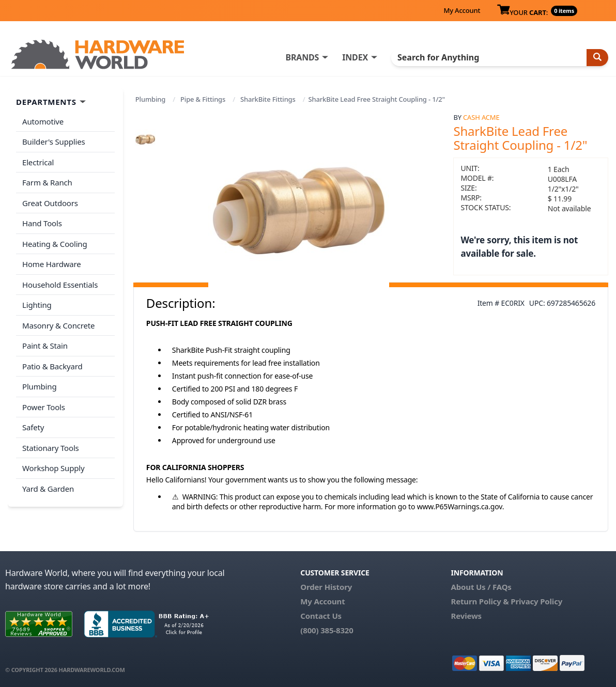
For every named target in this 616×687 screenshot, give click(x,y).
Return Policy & (480, 601)
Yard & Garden (48, 489)
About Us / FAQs (481, 587)
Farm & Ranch (47, 182)
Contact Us (321, 616)
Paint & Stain (45, 346)
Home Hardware (52, 264)
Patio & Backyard (52, 366)
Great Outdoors (50, 203)
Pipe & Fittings (203, 99)
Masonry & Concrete (58, 325)
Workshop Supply (53, 468)
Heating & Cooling (55, 244)
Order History (326, 587)
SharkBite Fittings (268, 99)
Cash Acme (481, 117)
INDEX (355, 57)
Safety (33, 427)
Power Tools (44, 407)
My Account (462, 10)
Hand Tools (42, 223)
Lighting (37, 305)
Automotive (43, 121)
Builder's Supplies (54, 142)
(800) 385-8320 (327, 630)
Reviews (466, 616)
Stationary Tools (51, 448)
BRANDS (302, 57)
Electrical (38, 162)
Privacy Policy (536, 601)
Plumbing (150, 99)
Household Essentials (60, 285)
